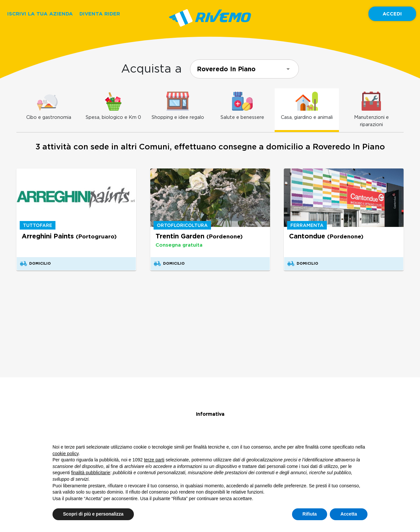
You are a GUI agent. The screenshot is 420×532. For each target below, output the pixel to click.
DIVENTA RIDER (100, 14)
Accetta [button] (349, 514)
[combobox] (244, 69)
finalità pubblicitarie (91, 473)
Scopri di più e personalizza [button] (93, 514)
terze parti (154, 460)
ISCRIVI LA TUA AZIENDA (40, 14)
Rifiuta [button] (310, 514)
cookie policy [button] (65, 454)
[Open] (288, 69)
